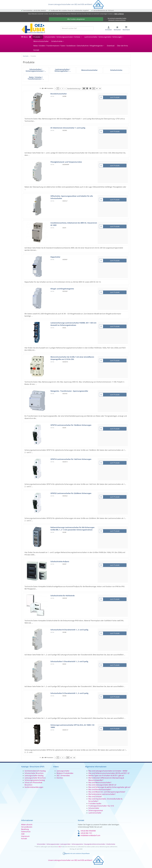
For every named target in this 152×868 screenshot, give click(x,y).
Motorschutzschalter (41, 41)
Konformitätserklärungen (34, 787)
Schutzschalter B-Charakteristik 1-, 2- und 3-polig (69, 630)
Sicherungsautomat (96, 810)
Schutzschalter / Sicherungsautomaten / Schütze (62, 37)
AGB (23, 834)
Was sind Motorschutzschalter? (100, 783)
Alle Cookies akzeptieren (76, 19)
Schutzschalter (94, 808)
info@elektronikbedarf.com (90, 835)
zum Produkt (115, 97)
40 (71, 758)
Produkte (37, 37)
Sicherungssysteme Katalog (35, 780)
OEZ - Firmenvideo (63, 776)
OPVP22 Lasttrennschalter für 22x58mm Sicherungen (71, 493)
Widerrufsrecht (27, 825)
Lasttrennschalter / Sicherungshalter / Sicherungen (103, 37)
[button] (84, 89)
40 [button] (97, 88)
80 (74, 758)
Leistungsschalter (63, 771)
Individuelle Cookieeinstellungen (117, 20)
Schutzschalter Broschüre (34, 773)
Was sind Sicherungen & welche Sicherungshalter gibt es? (109, 787)
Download (111, 46)
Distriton (60, 778)
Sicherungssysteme (77, 844)
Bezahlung (25, 829)
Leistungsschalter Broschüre (35, 778)
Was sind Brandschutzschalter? (100, 790)
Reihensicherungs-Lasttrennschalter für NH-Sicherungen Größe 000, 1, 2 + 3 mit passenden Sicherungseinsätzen (73, 529)
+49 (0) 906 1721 (86, 833)
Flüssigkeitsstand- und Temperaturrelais (66, 162)
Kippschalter (55, 257)
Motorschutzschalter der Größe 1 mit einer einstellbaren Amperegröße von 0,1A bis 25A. (72, 358)
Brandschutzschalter (59, 94)
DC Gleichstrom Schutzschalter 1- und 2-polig (68, 128)
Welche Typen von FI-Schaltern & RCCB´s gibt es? (106, 776)
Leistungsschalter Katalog (34, 776)
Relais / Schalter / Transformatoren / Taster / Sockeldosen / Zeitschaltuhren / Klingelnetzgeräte (68, 46)
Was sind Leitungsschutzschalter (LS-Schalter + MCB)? (108, 771)
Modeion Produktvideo (65, 773)
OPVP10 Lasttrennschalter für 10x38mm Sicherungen (71, 425)
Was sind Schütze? (95, 797)
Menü (26, 37)
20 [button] (94, 88)
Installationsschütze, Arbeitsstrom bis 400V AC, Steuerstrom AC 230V (74, 224)
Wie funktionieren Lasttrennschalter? (102, 794)
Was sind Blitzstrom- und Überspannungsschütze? (107, 792)
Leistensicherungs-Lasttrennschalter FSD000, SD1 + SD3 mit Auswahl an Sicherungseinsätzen (73, 324)
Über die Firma (122, 46)
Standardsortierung (73, 89)
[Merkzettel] (101, 97)
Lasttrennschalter (95, 813)
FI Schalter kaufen (95, 803)
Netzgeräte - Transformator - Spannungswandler (69, 391)
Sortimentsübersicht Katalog (35, 771)
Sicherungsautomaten (53, 844)
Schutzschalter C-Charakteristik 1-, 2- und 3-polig (69, 661)
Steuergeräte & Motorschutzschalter (95, 844)
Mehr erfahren (119, 14)
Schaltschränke (57, 41)
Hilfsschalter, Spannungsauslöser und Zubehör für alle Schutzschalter (72, 197)
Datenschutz (26, 832)
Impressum (25, 836)
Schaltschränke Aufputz (60, 562)
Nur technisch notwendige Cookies (117, 18)
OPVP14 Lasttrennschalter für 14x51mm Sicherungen (71, 459)
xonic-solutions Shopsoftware (81, 853)
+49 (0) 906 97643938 (88, 831)
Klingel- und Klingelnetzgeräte (62, 289)
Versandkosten (27, 827)
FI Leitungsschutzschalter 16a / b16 (101, 806)
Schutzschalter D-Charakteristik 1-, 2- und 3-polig (69, 693)
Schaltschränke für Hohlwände (63, 596)
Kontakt (36, 50)
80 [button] (100, 88)
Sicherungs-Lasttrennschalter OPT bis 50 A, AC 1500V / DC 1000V (73, 726)
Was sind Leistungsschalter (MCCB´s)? (102, 785)
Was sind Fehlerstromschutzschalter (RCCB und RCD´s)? (109, 773)
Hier (60, 847)
